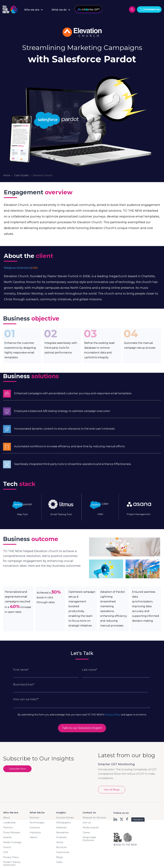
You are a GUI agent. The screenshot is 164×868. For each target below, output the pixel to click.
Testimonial (63, 852)
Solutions (35, 828)
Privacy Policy (113, 715)
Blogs (59, 857)
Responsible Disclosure (89, 839)
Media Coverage (12, 842)
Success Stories (65, 818)
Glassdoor (138, 820)
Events (7, 847)
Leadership (9, 823)
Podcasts (61, 837)
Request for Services (94, 818)
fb (127, 819)
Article (60, 842)
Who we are (32, 10)
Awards (7, 837)
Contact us (152, 9)
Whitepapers (63, 823)
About (7, 818)
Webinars (61, 828)
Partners (8, 828)
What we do (59, 10)
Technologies (37, 823)
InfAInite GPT (88, 9)
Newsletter (62, 833)
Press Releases (12, 833)
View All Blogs (112, 790)
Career (86, 833)
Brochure (61, 847)
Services (34, 818)
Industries (35, 833)
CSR (6, 852)
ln (116, 819)
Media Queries (91, 828)
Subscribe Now (17, 769)
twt (121, 819)
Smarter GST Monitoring (116, 764)
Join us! (87, 823)
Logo (11, 9)
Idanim (34, 837)
